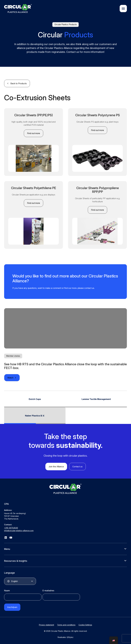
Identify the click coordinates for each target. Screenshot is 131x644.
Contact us (77, 467)
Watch (10, 378)
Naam (7, 591)
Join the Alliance (56, 467)
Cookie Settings (85, 625)
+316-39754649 (11, 528)
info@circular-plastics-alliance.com (19, 531)
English (15, 581)
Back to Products (19, 83)
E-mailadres (48, 591)
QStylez (70, 637)
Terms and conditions (66, 625)
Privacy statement (46, 625)
